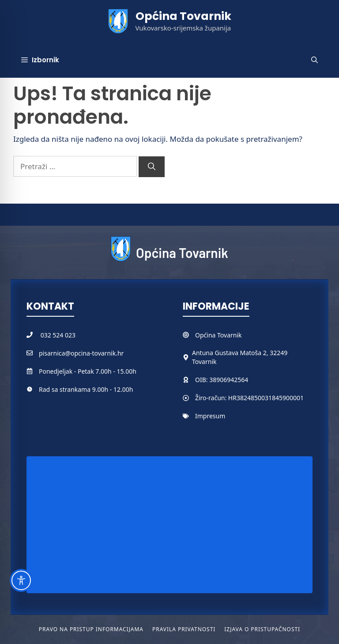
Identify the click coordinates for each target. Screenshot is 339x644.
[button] (315, 60)
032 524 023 (58, 335)
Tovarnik (229, 335)
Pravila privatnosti (184, 629)
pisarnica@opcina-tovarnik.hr (81, 353)
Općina (206, 335)
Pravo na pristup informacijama (91, 629)
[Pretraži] (152, 167)
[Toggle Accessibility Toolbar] (21, 580)
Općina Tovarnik (183, 16)
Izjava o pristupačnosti (262, 629)
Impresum (210, 416)
